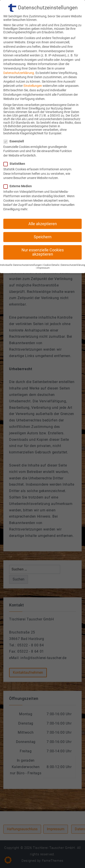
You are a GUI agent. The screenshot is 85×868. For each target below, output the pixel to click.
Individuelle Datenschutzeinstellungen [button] (21, 253)
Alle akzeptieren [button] (43, 211)
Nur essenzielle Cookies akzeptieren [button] (43, 240)
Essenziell (15, 129)
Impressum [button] (43, 255)
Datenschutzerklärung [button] (73, 253)
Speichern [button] (43, 224)
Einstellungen (33, 73)
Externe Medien (19, 174)
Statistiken (16, 151)
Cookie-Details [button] (51, 253)
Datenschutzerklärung (19, 60)
